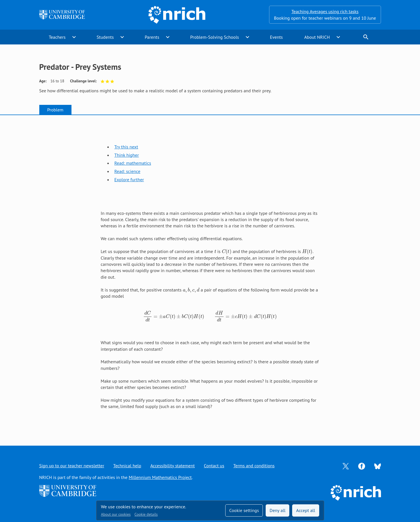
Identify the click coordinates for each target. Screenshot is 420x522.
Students (105, 37)
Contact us (214, 466)
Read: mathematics (133, 163)
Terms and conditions (254, 466)
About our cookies (116, 514)
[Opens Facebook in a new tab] (362, 466)
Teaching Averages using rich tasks (325, 11)
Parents (152, 37)
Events (276, 37)
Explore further (129, 180)
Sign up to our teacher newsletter (72, 466)
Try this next (126, 147)
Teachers (57, 37)
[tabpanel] (210, 274)
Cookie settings (244, 510)
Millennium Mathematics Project (160, 477)
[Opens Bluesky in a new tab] (378, 466)
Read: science (127, 171)
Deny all (278, 510)
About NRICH (317, 37)
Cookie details (146, 514)
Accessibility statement (173, 466)
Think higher (127, 155)
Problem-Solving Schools (215, 37)
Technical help (127, 466)
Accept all (306, 510)
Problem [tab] (55, 110)
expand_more (74, 37)
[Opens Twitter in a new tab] (346, 466)
